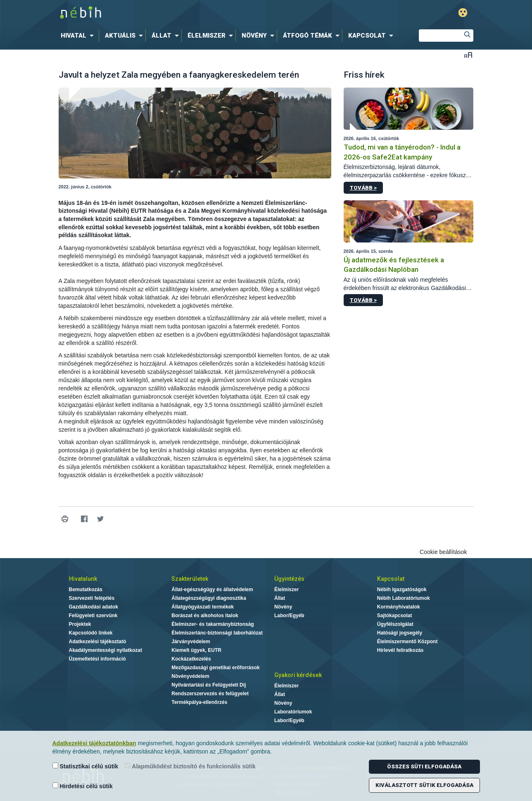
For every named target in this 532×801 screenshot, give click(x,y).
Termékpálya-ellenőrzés (199, 702)
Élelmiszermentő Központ (407, 642)
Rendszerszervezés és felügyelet (210, 694)
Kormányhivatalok (399, 607)
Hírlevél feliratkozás (400, 650)
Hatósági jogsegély (400, 633)
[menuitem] (79, 36)
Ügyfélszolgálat (395, 624)
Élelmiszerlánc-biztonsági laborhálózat (217, 633)
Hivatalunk (83, 579)
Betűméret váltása (468, 55)
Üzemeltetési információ (97, 659)
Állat (280, 598)
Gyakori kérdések (298, 675)
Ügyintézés (289, 579)
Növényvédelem (190, 676)
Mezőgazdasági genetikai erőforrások (215, 668)
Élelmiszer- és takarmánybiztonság (213, 624)
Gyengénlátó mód (463, 13)
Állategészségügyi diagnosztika (209, 598)
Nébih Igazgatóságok (402, 589)
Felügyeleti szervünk (93, 616)
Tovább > (363, 188)
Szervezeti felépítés (92, 598)
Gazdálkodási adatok (94, 607)
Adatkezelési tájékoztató (98, 642)
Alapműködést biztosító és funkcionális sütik (190, 766)
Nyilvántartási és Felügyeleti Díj (209, 685)
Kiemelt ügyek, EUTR (196, 650)
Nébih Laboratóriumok (404, 598)
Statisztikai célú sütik (85, 766)
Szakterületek (190, 579)
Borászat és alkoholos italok (205, 616)
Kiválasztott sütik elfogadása (424, 785)
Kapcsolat (391, 579)
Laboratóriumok (293, 712)
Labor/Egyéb (289, 616)
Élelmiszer (286, 589)
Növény (283, 607)
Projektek (80, 624)
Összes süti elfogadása (424, 767)
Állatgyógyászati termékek (203, 607)
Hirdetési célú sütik (83, 786)
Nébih (178, 13)
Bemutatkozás (86, 589)
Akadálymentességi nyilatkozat (106, 650)
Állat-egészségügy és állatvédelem (212, 589)
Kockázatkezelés (191, 659)
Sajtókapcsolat (395, 616)
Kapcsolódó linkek (91, 633)
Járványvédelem (191, 642)
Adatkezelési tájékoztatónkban (94, 743)
